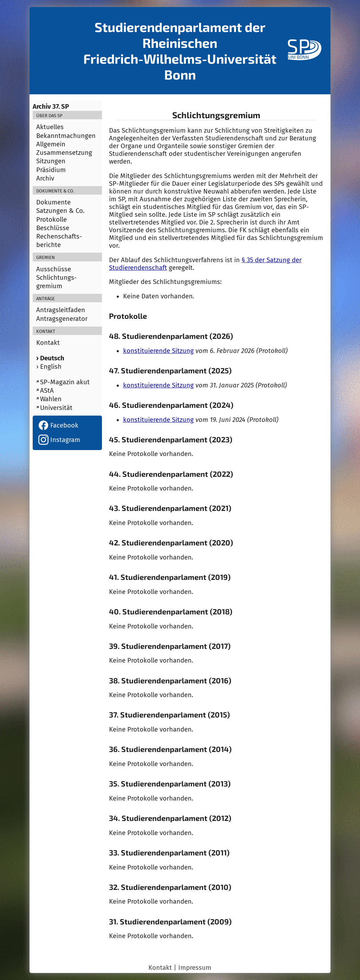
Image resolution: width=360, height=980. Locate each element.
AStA (47, 391)
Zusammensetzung (64, 153)
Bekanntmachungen (66, 136)
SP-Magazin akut (65, 382)
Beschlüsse (53, 228)
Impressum (195, 968)
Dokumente (53, 202)
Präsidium (51, 170)
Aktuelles (50, 127)
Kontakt (48, 343)
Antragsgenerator (62, 319)
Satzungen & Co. (60, 211)
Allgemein (51, 144)
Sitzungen (51, 161)
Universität (56, 408)
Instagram (59, 440)
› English (49, 367)
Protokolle (52, 220)
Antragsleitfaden (61, 310)
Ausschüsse (54, 269)
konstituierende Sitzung (158, 351)
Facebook (58, 425)
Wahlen (51, 399)
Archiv (45, 178)
